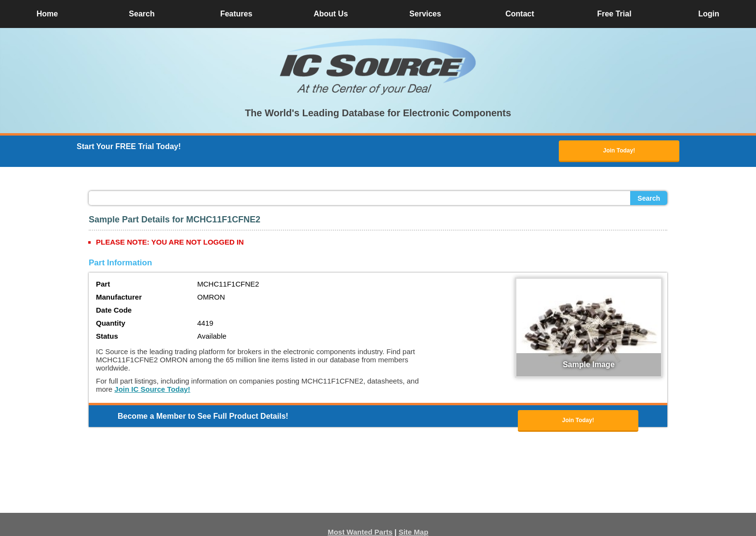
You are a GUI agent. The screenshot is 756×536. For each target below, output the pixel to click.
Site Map (414, 532)
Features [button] (236, 14)
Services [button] (425, 14)
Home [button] (47, 14)
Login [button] (709, 14)
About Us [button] (331, 14)
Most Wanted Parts (360, 532)
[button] (378, 67)
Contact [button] (520, 14)
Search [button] (142, 14)
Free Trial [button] (614, 14)
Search (649, 198)
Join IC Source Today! (152, 389)
